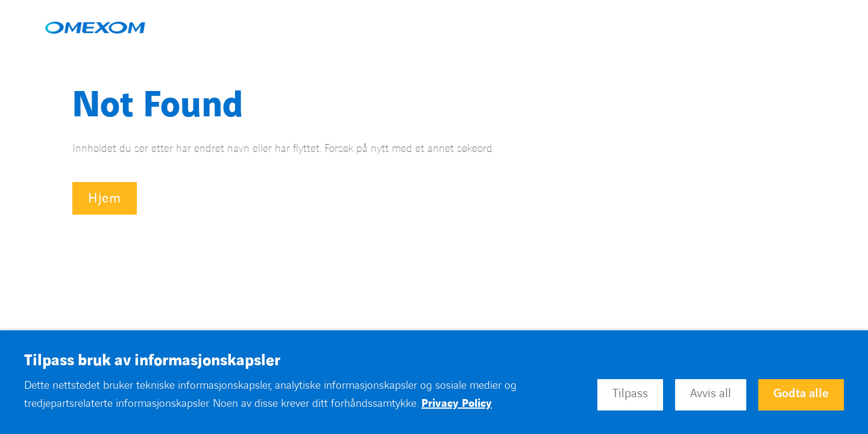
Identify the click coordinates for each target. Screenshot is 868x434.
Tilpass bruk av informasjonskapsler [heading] (152, 361)
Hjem (105, 199)
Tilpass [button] (630, 394)
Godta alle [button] (801, 394)
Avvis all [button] (711, 394)
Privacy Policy (457, 404)
